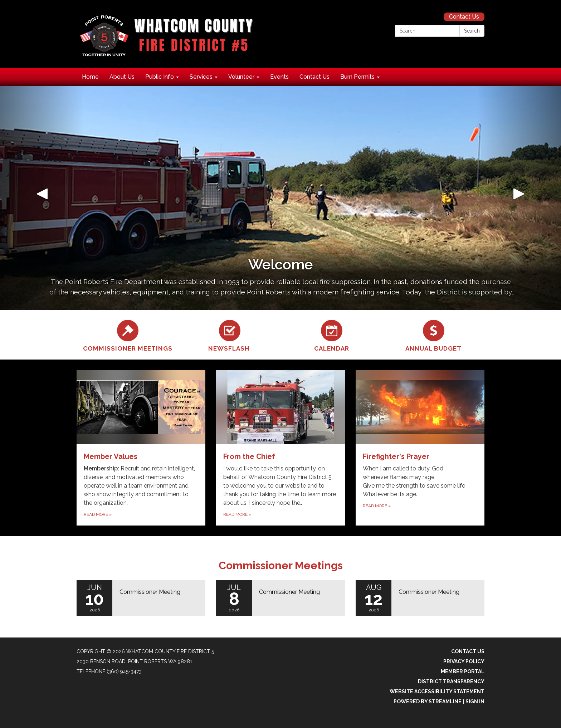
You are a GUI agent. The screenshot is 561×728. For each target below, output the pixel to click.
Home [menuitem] (90, 77)
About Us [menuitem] (122, 77)
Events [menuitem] (279, 77)
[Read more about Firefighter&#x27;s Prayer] (420, 448)
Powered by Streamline (428, 702)
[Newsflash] (230, 335)
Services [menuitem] (201, 77)
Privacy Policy (464, 661)
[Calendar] (331, 335)
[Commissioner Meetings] (128, 335)
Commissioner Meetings (281, 565)
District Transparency (451, 681)
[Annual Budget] (433, 335)
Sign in (475, 702)
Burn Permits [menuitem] (357, 77)
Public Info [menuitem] (160, 77)
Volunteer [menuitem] (241, 77)
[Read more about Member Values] (141, 448)
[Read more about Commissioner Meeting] (141, 598)
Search (472, 31)
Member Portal (463, 671)
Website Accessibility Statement (437, 692)
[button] (42, 198)
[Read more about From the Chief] (280, 448)
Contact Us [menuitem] (314, 77)
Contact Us (464, 17)
